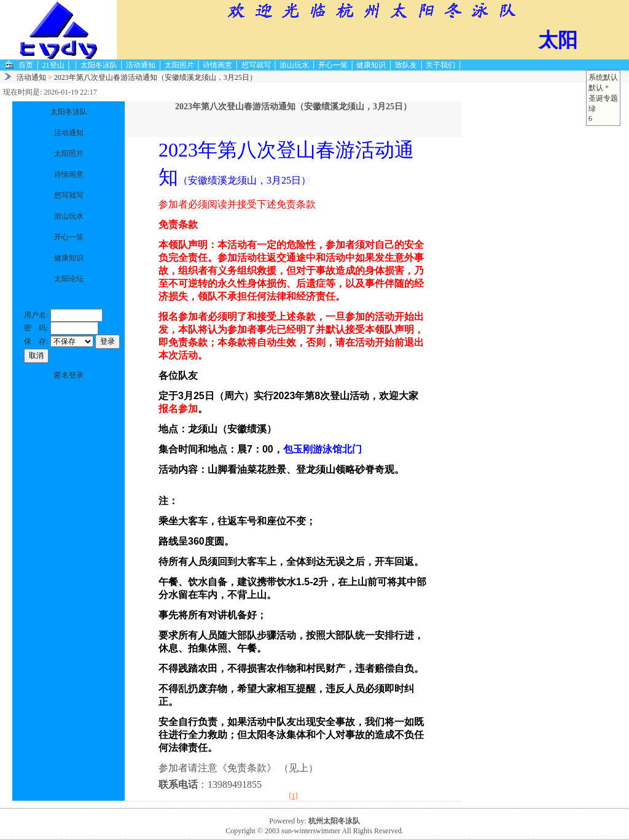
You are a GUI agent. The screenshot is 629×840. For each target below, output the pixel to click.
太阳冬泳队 (99, 65)
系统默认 (603, 77)
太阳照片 (179, 65)
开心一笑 (333, 65)
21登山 (53, 65)
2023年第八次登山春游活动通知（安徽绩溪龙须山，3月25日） (155, 77)
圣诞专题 (603, 98)
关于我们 (440, 65)
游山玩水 (294, 65)
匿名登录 (69, 375)
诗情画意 (217, 65)
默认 (596, 88)
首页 (26, 65)
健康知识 (371, 65)
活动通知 (141, 65)
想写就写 (256, 65)
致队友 (406, 65)
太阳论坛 (69, 279)
